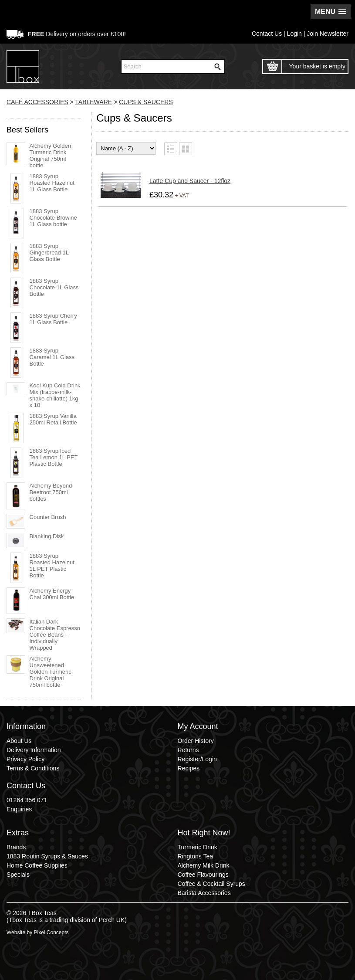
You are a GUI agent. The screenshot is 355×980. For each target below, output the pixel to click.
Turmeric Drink (198, 847)
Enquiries (19, 809)
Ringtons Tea (195, 856)
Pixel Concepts (51, 933)
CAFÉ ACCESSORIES (37, 102)
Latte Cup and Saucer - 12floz (190, 181)
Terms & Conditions (33, 768)
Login (294, 34)
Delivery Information (34, 750)
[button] (331, 12)
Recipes (189, 768)
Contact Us (267, 34)
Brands (16, 847)
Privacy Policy (25, 759)
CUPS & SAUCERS (146, 102)
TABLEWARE (93, 102)
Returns (188, 750)
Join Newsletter (328, 34)
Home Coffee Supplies (37, 865)
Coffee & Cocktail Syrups (211, 884)
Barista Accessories (204, 893)
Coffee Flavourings (203, 875)
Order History (196, 741)
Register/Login (197, 759)
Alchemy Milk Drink (204, 865)
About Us (19, 741)
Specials (18, 875)
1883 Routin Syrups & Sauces (47, 856)
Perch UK (112, 920)
